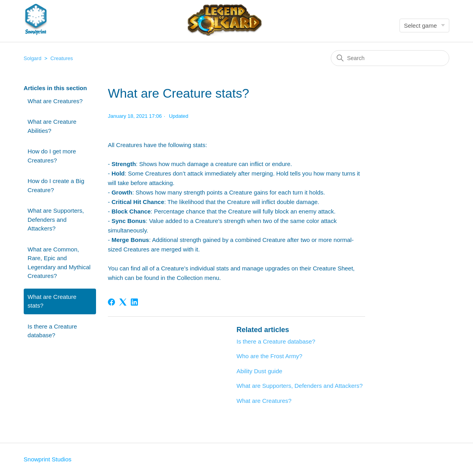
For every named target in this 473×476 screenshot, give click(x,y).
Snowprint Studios (48, 459)
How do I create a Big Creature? (56, 185)
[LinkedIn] (134, 302)
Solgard (33, 58)
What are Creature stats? (52, 301)
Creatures (62, 58)
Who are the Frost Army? (269, 356)
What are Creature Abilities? (52, 126)
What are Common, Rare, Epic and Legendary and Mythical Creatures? (59, 263)
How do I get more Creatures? (52, 156)
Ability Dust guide (259, 371)
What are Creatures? (55, 101)
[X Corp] (123, 302)
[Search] (390, 58)
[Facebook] (111, 302)
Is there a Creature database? (52, 331)
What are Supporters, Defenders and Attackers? (56, 219)
